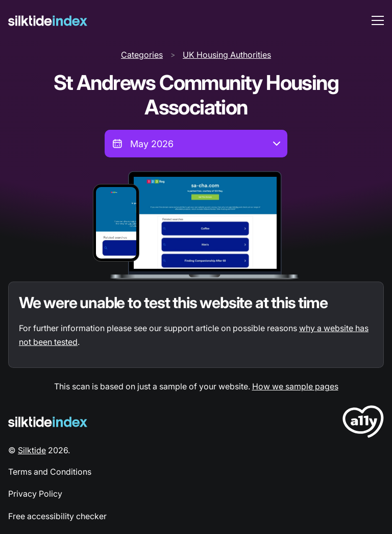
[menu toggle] (378, 20)
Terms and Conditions (50, 472)
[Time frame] (196, 144)
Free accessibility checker (57, 516)
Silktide (32, 450)
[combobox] (196, 144)
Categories (142, 55)
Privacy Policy (35, 494)
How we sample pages (295, 386)
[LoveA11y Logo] (363, 423)
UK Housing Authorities (227, 55)
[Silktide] (48, 21)
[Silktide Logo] (48, 422)
